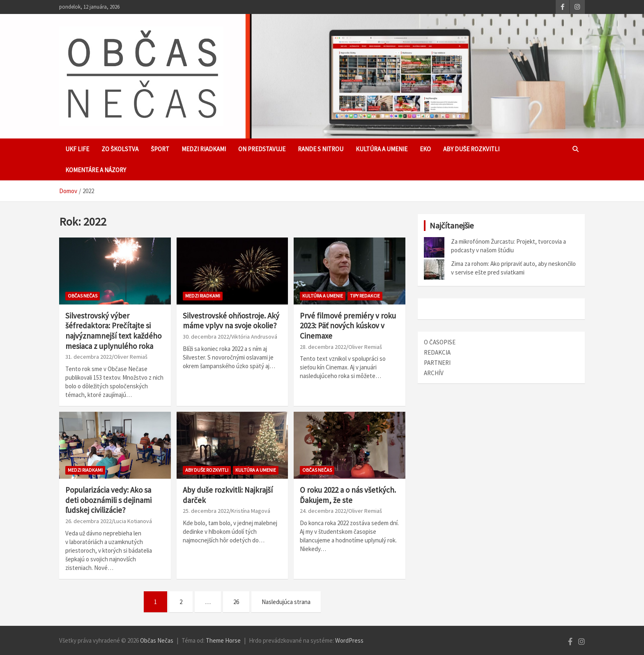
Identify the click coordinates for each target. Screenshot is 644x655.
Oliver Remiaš (131, 357)
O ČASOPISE (440, 342)
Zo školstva (120, 149)
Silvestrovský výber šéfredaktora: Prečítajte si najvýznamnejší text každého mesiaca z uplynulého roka (113, 331)
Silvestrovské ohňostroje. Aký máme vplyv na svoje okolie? (231, 321)
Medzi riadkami (204, 149)
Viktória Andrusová (254, 337)
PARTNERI (437, 363)
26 (236, 602)
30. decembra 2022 (206, 337)
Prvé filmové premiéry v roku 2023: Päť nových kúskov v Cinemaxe (348, 326)
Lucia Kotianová (133, 521)
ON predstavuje (262, 149)
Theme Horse (223, 640)
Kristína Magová (251, 511)
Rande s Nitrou (321, 149)
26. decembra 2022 (89, 521)
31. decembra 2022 (89, 357)
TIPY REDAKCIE (365, 296)
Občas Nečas (83, 296)
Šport (160, 149)
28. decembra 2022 (323, 347)
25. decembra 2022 (206, 511)
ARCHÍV (434, 373)
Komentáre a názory (96, 170)
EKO (425, 149)
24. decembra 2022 (323, 511)
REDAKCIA (437, 352)
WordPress (349, 640)
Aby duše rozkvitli (471, 149)
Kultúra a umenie (382, 149)
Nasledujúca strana (286, 602)
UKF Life (77, 149)
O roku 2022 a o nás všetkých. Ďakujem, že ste (348, 495)
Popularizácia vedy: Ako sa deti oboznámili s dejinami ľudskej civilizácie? (108, 500)
